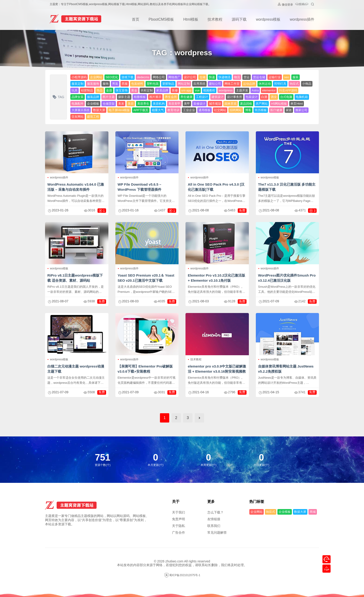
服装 (296, 77)
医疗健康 (276, 110)
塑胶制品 (168, 84)
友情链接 (214, 519)
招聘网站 (236, 110)
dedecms (143, 77)
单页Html (297, 104)
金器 (109, 90)
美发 (121, 104)
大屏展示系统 (81, 110)
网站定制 (184, 84)
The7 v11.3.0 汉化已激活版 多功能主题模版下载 (287, 187)
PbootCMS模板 (161, 19)
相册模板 (140, 97)
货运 (247, 77)
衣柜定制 (147, 90)
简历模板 (261, 110)
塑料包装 (153, 84)
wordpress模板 (268, 19)
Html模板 (191, 19)
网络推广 (174, 77)
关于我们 (179, 512)
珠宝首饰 (122, 90)
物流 (237, 77)
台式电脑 (286, 97)
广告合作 (179, 532)
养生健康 (186, 97)
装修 (175, 90)
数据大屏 (99, 110)
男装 (115, 84)
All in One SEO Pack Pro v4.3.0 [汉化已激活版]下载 (216, 187)
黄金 (134, 90)
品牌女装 (78, 97)
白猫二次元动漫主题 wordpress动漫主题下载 (76, 369)
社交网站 (220, 110)
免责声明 (179, 519)
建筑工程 (93, 117)
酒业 (274, 97)
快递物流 (224, 77)
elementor (269, 90)
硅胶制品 (87, 90)
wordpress (226, 90)
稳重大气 (158, 110)
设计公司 (190, 77)
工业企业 (189, 110)
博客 (248, 110)
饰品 (100, 90)
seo (287, 77)
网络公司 (159, 77)
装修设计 (199, 104)
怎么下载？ (215, 512)
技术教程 (215, 19)
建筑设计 (218, 97)
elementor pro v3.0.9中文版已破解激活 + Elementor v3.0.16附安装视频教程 (217, 371)
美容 (131, 104)
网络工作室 (232, 84)
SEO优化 (112, 77)
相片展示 (155, 97)
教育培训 (173, 110)
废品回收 (246, 104)
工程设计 (202, 97)
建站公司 (215, 84)
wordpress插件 (302, 19)
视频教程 (209, 90)
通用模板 (205, 110)
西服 (125, 84)
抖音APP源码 (288, 90)
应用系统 (199, 84)
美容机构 (159, 104)
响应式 (294, 84)
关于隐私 (179, 526)
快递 (212, 77)
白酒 (264, 97)
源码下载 (239, 19)
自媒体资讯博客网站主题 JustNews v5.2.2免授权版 (286, 369)
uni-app (186, 90)
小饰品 (307, 84)
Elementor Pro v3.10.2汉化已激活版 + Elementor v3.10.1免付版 (216, 278)
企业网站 (96, 77)
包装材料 (137, 84)
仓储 (202, 77)
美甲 (187, 104)
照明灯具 (280, 84)
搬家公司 (301, 110)
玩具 (75, 90)
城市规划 (215, 104)
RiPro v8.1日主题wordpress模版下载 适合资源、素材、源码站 (75, 278)
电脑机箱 (302, 97)
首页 (136, 19)
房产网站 (262, 104)
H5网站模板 (279, 104)
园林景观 (231, 104)
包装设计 (252, 97)
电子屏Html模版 (119, 110)
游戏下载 (127, 77)
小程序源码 (79, 77)
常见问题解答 (217, 532)
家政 (289, 110)
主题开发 (242, 90)
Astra (255, 90)
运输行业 (275, 77)
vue (197, 90)
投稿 (302, 5)
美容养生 (143, 104)
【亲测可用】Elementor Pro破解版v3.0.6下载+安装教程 (145, 369)
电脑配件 (78, 104)
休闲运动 (265, 84)
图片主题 (109, 97)
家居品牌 (162, 90)
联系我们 (214, 526)
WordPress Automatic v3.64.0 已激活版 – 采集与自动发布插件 (76, 187)
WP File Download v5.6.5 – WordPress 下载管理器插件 (140, 187)
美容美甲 (174, 104)
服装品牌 (93, 97)
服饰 (106, 84)
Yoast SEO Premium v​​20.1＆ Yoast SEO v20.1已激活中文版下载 (146, 278)
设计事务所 (235, 97)
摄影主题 (124, 97)
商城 (313, 512)
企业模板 (93, 104)
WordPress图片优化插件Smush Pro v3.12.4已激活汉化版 (287, 278)
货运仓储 (259, 77)
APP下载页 (141, 110)
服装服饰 (93, 84)
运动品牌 (249, 84)
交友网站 (78, 117)
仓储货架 (109, 104)
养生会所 (171, 97)
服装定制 (78, 84)
